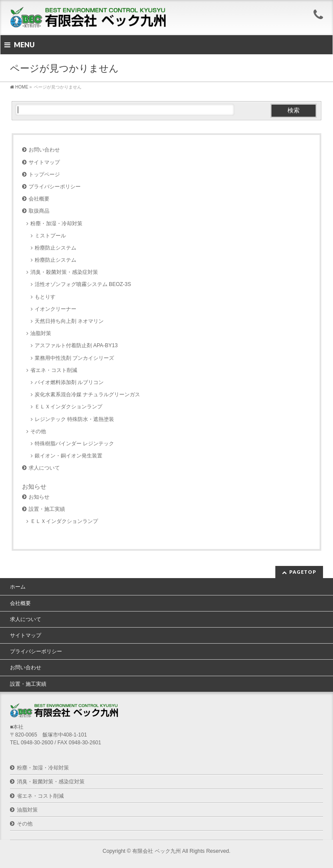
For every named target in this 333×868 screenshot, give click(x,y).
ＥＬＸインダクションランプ (69, 407)
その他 (38, 431)
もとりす (45, 297)
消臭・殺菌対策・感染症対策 (64, 272)
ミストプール (50, 236)
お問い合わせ (44, 150)
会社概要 (39, 199)
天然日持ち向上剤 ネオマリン (69, 321)
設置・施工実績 (47, 509)
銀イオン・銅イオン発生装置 (69, 456)
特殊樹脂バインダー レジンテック (74, 444)
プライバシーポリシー (55, 187)
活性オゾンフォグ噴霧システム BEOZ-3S (83, 284)
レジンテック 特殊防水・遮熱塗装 (74, 419)
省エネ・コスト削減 (54, 370)
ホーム (18, 587)
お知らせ (39, 497)
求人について (44, 468)
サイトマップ (44, 162)
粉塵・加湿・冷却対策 (56, 224)
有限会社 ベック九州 (156, 851)
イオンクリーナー (55, 309)
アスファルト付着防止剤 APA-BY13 (76, 345)
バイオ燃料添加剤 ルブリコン (69, 382)
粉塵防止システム (58, 248)
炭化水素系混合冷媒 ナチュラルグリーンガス (87, 395)
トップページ (44, 174)
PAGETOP (303, 572)
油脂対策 (41, 333)
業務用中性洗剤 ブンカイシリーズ (74, 358)
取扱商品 (39, 211)
